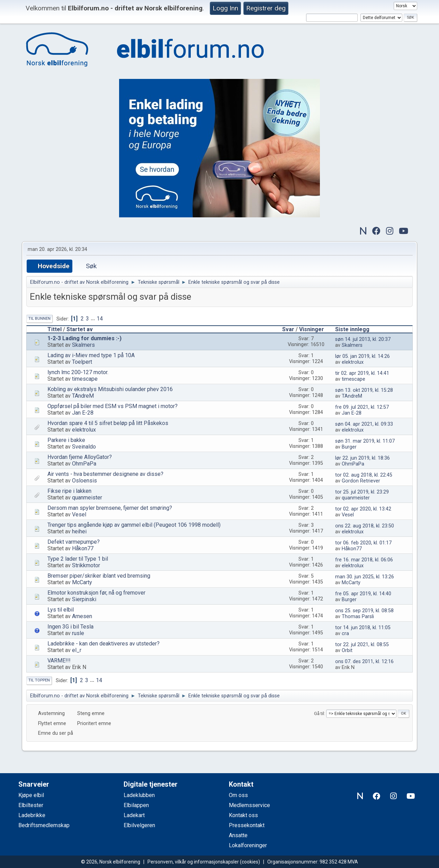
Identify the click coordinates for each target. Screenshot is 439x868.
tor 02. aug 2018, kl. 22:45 (364, 475)
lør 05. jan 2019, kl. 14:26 (362, 356)
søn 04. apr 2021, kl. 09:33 (364, 424)
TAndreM (83, 396)
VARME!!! (59, 661)
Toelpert (82, 362)
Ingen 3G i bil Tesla (70, 627)
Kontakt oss (243, 815)
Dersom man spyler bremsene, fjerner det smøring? (110, 508)
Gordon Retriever (361, 481)
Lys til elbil (61, 610)
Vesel (79, 514)
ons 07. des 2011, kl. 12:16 (364, 662)
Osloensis (84, 481)
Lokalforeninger (248, 845)
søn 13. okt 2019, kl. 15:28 (364, 390)
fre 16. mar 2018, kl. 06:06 (364, 560)
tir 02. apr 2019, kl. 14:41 (362, 373)
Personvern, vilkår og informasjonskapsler (193, 862)
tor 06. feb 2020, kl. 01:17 (363, 543)
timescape (85, 379)
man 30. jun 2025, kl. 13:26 (365, 577)
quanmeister (87, 498)
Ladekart (134, 815)
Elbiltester (31, 805)
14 (100, 319)
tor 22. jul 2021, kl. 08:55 (362, 645)
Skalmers (83, 345)
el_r (77, 650)
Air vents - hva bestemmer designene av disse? (105, 474)
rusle (78, 633)
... (93, 319)
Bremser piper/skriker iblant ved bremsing (99, 576)
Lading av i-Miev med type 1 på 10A (91, 355)
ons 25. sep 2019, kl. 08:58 (364, 611)
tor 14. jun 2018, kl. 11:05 (363, 628)
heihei (79, 531)
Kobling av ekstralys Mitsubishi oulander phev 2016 (110, 389)
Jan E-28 (83, 413)
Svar (288, 329)
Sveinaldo (84, 447)
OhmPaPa (84, 464)
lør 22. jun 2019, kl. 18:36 (362, 458)
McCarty (82, 582)
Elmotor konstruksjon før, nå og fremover (96, 593)
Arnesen (82, 616)
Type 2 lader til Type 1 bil (78, 559)
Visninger (315, 329)
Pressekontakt (247, 825)
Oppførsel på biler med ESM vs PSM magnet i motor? (113, 406)
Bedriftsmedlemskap (44, 825)
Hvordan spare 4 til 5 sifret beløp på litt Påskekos (108, 423)
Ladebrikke (32, 815)
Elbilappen (136, 805)
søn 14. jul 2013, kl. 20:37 (363, 339)
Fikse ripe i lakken (69, 491)
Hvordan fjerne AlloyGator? (80, 457)
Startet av (80, 329)
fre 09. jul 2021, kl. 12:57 (362, 407)
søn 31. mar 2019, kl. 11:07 (365, 441)
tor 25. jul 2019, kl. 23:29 (362, 492)
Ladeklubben (139, 795)
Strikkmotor (86, 565)
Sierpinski (84, 599)
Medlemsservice (249, 805)
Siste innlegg (352, 329)
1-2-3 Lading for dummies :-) (84, 338)
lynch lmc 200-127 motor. (78, 372)
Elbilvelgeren (139, 825)
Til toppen (39, 680)
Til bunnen (39, 319)
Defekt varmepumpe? (74, 542)
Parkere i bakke (66, 440)
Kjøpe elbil (31, 795)
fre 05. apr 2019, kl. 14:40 (363, 594)
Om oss (238, 795)
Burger (349, 447)
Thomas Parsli (358, 617)
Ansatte (238, 835)
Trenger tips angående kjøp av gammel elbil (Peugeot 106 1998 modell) (134, 525)
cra (345, 634)
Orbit (347, 650)
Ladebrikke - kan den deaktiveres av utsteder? (104, 644)
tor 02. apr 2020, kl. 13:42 (363, 509)
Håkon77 (83, 548)
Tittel (55, 329)
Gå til (319, 713)
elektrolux (353, 362)
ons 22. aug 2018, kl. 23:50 (365, 526)
